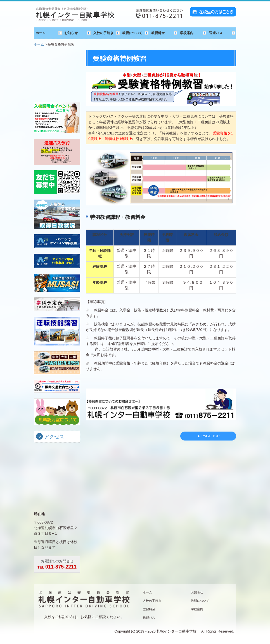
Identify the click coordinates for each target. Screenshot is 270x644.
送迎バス (216, 33)
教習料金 (158, 33)
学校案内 (187, 33)
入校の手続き (103, 33)
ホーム (41, 33)
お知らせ (71, 33)
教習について (132, 33)
